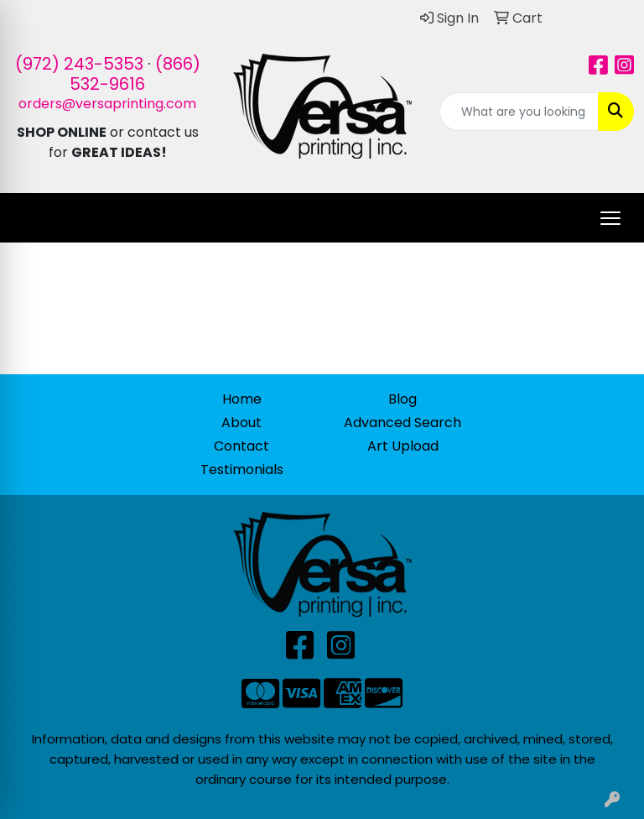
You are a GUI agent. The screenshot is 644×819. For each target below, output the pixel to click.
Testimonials (242, 469)
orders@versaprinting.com (107, 104)
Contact (241, 446)
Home (242, 399)
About (241, 423)
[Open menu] (610, 218)
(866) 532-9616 (135, 74)
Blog (402, 399)
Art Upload (403, 446)
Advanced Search (402, 423)
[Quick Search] (519, 112)
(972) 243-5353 (79, 64)
